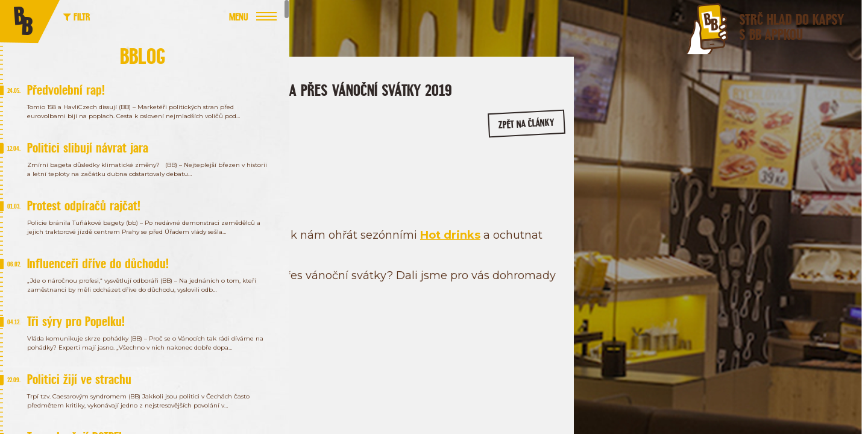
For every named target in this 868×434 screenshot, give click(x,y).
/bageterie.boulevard (664, 204)
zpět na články (508, 149)
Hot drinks (289, 266)
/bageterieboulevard (756, 204)
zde (285, 338)
